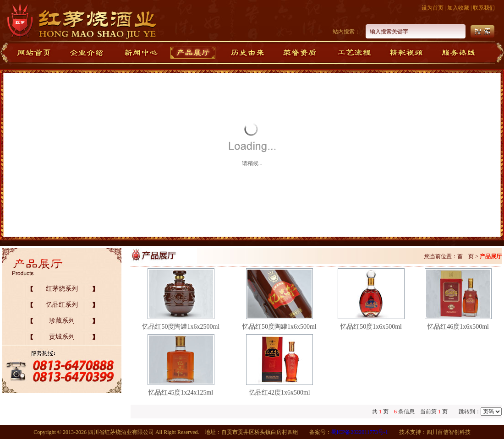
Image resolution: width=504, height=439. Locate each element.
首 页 (466, 256)
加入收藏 (458, 8)
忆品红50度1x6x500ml (371, 327)
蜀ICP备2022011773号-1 (360, 432)
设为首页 (433, 8)
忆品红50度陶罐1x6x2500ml (181, 327)
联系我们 (484, 8)
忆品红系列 (62, 305)
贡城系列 (62, 337)
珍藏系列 (62, 321)
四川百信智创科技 (449, 432)
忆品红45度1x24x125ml (181, 393)
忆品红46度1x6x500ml (458, 327)
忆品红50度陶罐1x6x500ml (279, 327)
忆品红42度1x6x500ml (279, 393)
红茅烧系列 (62, 289)
